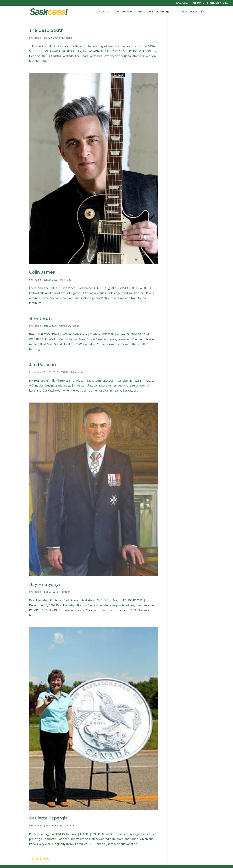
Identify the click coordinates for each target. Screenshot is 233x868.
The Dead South (46, 30)
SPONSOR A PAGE (218, 3)
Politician (65, 592)
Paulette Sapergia (48, 818)
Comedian (65, 326)
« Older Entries (39, 858)
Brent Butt (41, 318)
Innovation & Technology (153, 12)
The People (121, 12)
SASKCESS (182, 3)
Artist (62, 826)
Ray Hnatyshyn (45, 584)
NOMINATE (198, 3)
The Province (101, 12)
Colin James (42, 272)
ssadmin (37, 38)
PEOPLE (76, 326)
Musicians (66, 38)
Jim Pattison (43, 365)
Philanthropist (78, 372)
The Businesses (187, 12)
